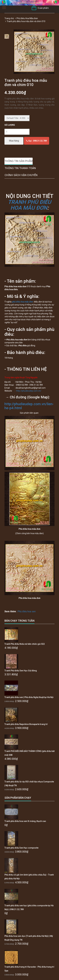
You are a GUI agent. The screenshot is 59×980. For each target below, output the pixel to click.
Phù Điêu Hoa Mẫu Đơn (27, 18)
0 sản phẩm (43, 8)
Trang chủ (9, 18)
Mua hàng (14, 141)
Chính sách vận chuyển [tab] (21, 175)
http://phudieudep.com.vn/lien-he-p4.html (29, 406)
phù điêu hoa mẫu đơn (22, 302)
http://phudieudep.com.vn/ (29, 391)
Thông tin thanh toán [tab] (20, 168)
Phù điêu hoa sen (27, 611)
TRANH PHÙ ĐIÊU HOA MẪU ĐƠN (29, 205)
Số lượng (10, 125)
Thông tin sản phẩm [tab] (19, 161)
